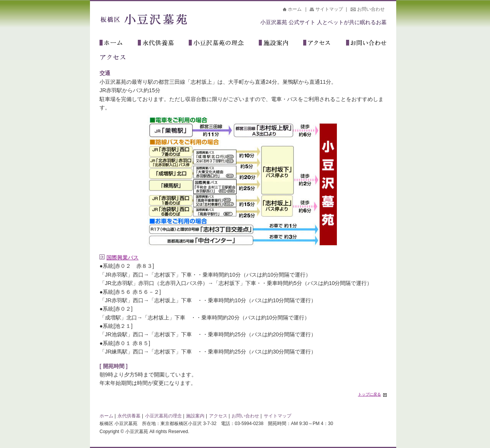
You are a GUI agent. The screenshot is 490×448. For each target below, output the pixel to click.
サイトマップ (329, 9)
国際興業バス (122, 257)
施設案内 (281, 44)
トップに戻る (369, 394)
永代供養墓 (163, 44)
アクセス (325, 44)
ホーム (295, 9)
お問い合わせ (371, 9)
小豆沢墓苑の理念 (224, 44)
